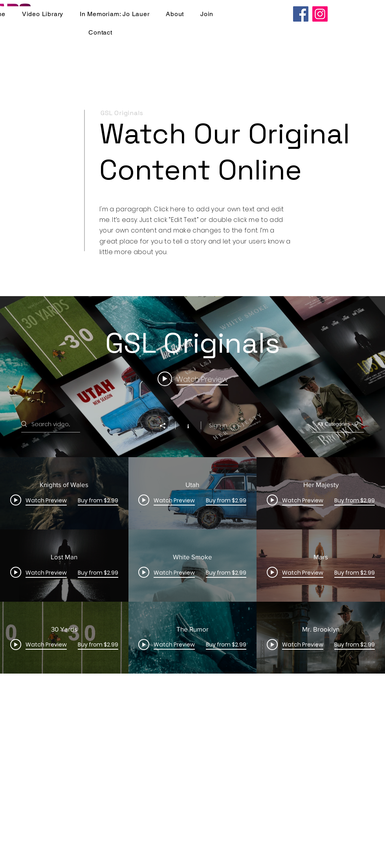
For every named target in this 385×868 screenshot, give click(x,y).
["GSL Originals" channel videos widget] (192, 485)
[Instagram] (320, 14)
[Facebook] (301, 14)
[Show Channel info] (188, 425)
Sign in (218, 425)
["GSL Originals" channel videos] (192, 565)
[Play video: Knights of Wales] (193, 379)
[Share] (167, 426)
